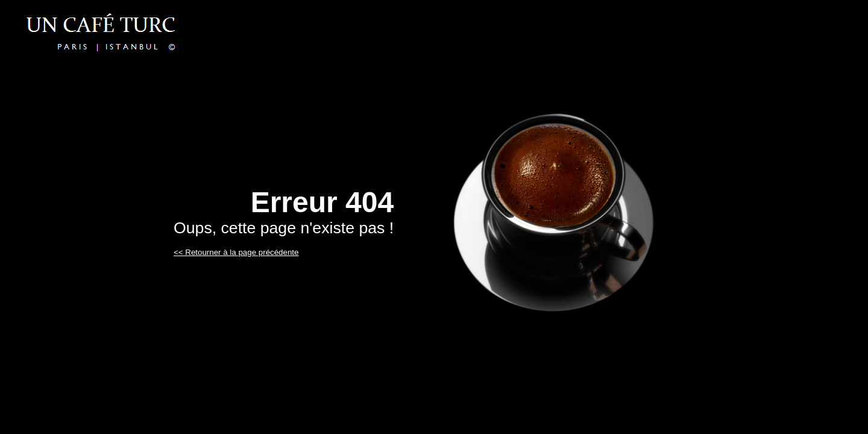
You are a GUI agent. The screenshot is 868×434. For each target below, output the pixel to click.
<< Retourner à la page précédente (236, 252)
